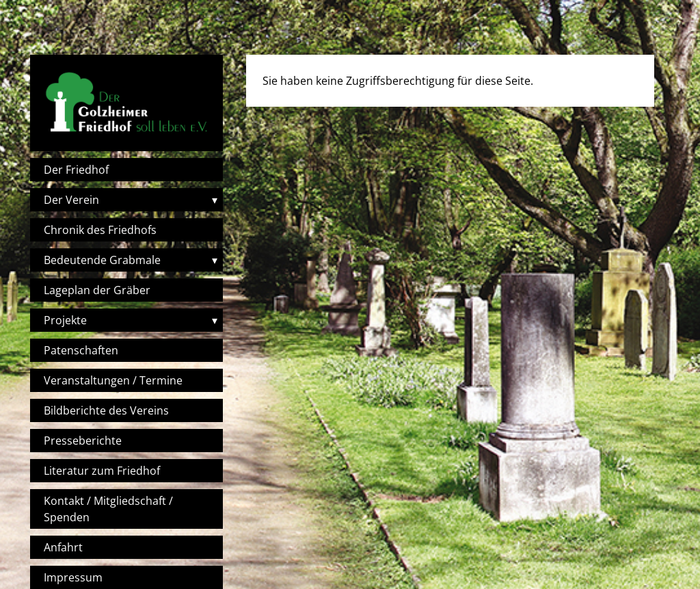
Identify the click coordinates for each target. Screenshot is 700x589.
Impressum (73, 577)
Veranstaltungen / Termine (113, 380)
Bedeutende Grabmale (102, 260)
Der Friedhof (76, 170)
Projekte (65, 320)
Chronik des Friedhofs (100, 230)
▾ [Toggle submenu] (215, 200)
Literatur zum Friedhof (102, 471)
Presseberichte (83, 441)
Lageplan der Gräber (97, 290)
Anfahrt (63, 547)
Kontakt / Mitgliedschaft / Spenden (108, 509)
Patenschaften (81, 350)
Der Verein (71, 200)
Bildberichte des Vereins (106, 410)
